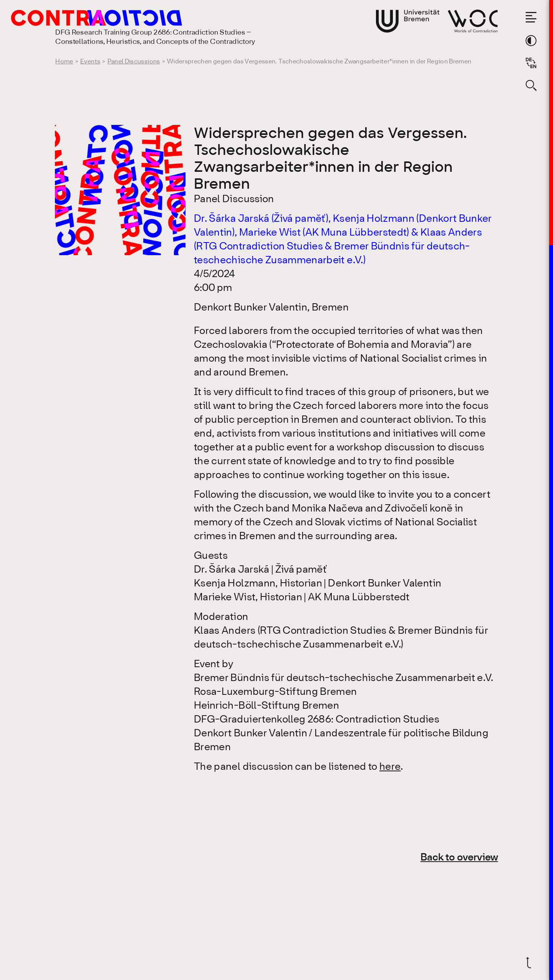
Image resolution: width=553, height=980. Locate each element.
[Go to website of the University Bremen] (408, 21)
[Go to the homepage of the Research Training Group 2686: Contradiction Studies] (79, 18)
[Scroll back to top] (531, 963)
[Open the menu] (531, 17)
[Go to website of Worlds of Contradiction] (473, 21)
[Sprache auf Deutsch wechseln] (531, 63)
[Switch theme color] (531, 41)
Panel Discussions (134, 62)
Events (90, 62)
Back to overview (459, 858)
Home (64, 62)
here (390, 767)
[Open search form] (531, 85)
